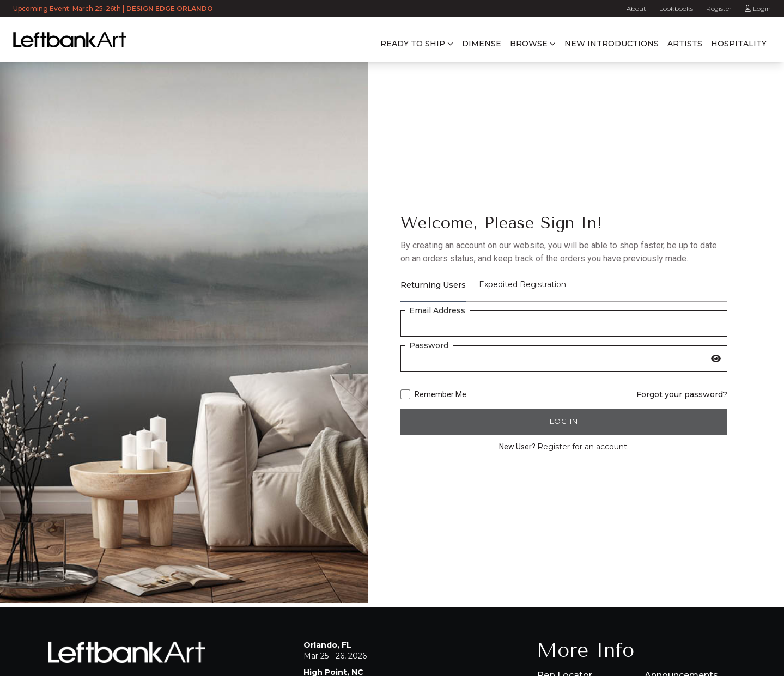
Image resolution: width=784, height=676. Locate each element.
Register (719, 8)
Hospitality (739, 44)
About (636, 8)
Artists (685, 44)
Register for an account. (583, 447)
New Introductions (612, 44)
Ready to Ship (413, 44)
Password (429, 345)
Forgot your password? (682, 394)
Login (758, 8)
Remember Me (433, 394)
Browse (529, 44)
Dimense (482, 44)
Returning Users (433, 285)
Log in (564, 421)
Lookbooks (676, 8)
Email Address (437, 310)
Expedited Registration (522, 284)
